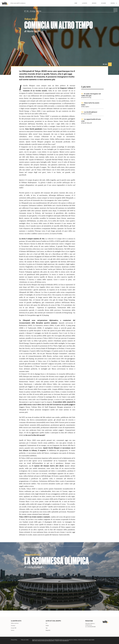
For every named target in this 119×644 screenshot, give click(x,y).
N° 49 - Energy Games (33, 11)
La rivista (85, 3)
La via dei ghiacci (91, 112)
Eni (46, 623)
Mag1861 (48, 630)
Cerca (13, 630)
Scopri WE (14, 628)
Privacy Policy (14, 640)
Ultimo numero (15, 623)
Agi (46, 628)
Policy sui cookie (25, 640)
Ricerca (113, 3)
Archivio (94, 3)
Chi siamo (104, 3)
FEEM (47, 626)
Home (76, 3)
